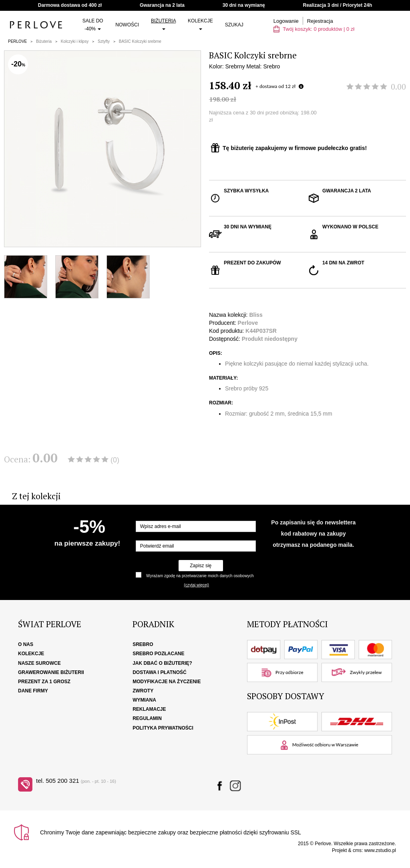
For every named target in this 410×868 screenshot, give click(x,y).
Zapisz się (201, 566)
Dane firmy (33, 691)
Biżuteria (163, 24)
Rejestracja (320, 21)
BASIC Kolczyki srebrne (140, 41)
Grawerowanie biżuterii (51, 672)
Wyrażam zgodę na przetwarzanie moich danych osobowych (200, 576)
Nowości (127, 25)
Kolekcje (200, 24)
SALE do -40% (93, 25)
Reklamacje (149, 709)
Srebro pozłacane (158, 654)
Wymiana (144, 700)
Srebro (143, 644)
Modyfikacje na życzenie (167, 682)
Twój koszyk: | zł (314, 29)
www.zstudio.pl (380, 850)
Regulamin (147, 718)
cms (357, 850)
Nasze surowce (39, 663)
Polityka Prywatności (163, 728)
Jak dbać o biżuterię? (162, 663)
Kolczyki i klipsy (75, 41)
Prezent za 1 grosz (44, 682)
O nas (26, 644)
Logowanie (286, 21)
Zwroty (143, 691)
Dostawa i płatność (159, 672)
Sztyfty (104, 41)
